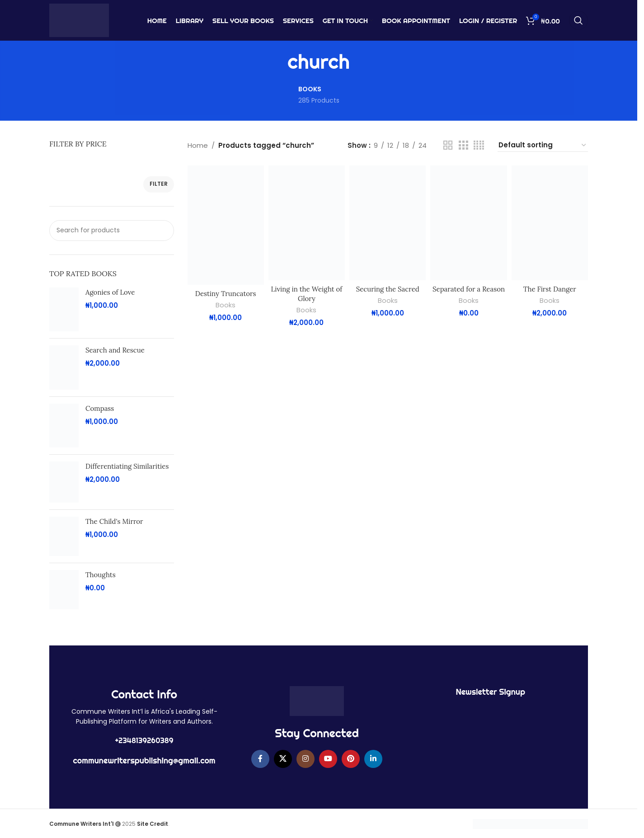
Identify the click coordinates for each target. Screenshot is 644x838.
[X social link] (283, 759)
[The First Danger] (550, 223)
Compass (100, 408)
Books (226, 305)
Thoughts (101, 575)
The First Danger (550, 289)
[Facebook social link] (260, 759)
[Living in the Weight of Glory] (307, 223)
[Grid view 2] (448, 145)
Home (198, 145)
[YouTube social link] (328, 759)
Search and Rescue (115, 350)
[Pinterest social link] (351, 759)
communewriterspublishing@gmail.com (144, 760)
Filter (159, 184)
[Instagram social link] (306, 759)
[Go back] (276, 62)
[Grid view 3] (463, 145)
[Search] (578, 20)
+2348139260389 (144, 740)
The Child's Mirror (114, 521)
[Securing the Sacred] (388, 223)
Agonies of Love (110, 292)
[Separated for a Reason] (468, 223)
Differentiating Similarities (127, 466)
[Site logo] (79, 20)
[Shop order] (543, 145)
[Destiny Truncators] (226, 225)
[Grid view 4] (479, 145)
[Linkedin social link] (373, 759)
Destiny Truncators (226, 294)
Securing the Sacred (388, 289)
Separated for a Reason (469, 289)
